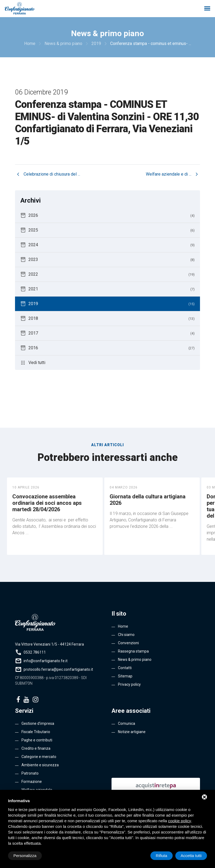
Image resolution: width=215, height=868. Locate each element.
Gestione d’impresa (38, 723)
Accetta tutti (191, 856)
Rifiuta (162, 856)
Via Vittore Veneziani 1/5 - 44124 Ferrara (49, 644)
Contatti (125, 668)
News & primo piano (135, 659)
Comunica (127, 723)
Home (123, 626)
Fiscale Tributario (36, 732)
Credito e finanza (36, 748)
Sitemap (125, 676)
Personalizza (25, 856)
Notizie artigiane (132, 732)
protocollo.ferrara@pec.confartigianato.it (58, 669)
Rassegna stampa (133, 651)
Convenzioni (128, 643)
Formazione (32, 782)
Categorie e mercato (39, 757)
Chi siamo (126, 635)
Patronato (30, 773)
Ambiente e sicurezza (40, 765)
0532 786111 (35, 652)
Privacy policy (129, 684)
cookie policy (180, 821)
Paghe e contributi (37, 740)
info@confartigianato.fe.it (46, 661)
